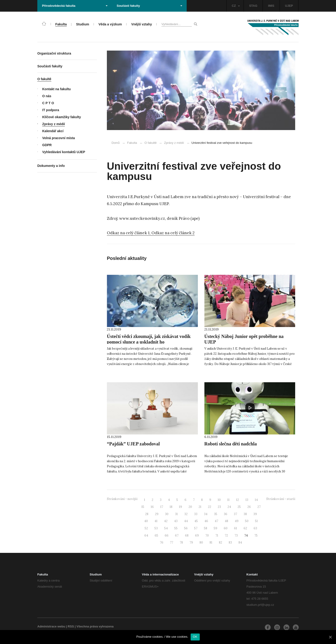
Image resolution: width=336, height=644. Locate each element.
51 (256, 521)
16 (152, 507)
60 (226, 528)
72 (226, 536)
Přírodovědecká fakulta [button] (75, 6)
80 (201, 542)
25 (239, 507)
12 (238, 500)
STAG (253, 6)
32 (186, 514)
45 (196, 521)
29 (157, 514)
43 (176, 521)
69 (197, 536)
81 (211, 542)
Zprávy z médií (172, 143)
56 (186, 528)
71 (217, 536)
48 (226, 521)
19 (180, 507)
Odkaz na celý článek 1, (129, 233)
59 (215, 528)
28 (147, 514)
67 (177, 536)
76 (162, 542)
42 (166, 521)
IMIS (271, 6)
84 (240, 542)
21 (200, 507)
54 (166, 528)
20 (190, 507)
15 (143, 507)
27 (259, 507)
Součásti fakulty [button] (149, 6)
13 (247, 500)
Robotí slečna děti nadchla (231, 444)
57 (196, 528)
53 (156, 528)
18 (171, 507)
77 (171, 542)
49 (237, 521)
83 (230, 542)
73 (236, 536)
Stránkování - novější (122, 499)
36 (226, 514)
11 (228, 500)
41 (156, 521)
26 (249, 507)
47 (216, 521)
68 (187, 536)
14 (256, 500)
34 (206, 514)
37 (235, 514)
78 (181, 542)
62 (245, 528)
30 (167, 514)
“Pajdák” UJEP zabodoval (133, 444)
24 (229, 507)
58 (206, 528)
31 (176, 514)
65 (156, 536)
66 (167, 536)
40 (146, 521)
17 (162, 507)
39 (255, 514)
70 (207, 536)
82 (220, 542)
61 (236, 528)
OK (195, 637)
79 (191, 542)
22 (210, 507)
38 (245, 514)
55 (176, 528)
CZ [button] (236, 6)
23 (219, 507)
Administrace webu (51, 626)
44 (186, 521)
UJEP (289, 6)
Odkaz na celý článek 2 (173, 233)
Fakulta (132, 143)
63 (255, 528)
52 (146, 528)
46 (206, 521)
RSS (71, 626)
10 (219, 500)
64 (146, 536)
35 (216, 514)
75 (256, 536)
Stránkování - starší (281, 499)
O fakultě (150, 143)
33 (196, 514)
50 (247, 521)
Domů (116, 143)
